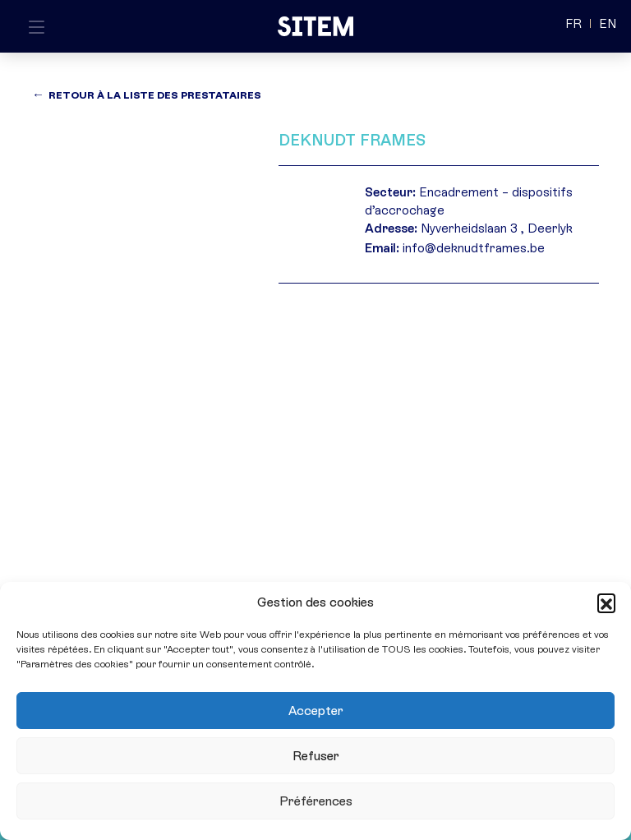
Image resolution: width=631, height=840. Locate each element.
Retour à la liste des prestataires (155, 95)
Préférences (316, 801)
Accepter (316, 711)
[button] (606, 602)
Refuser (316, 756)
